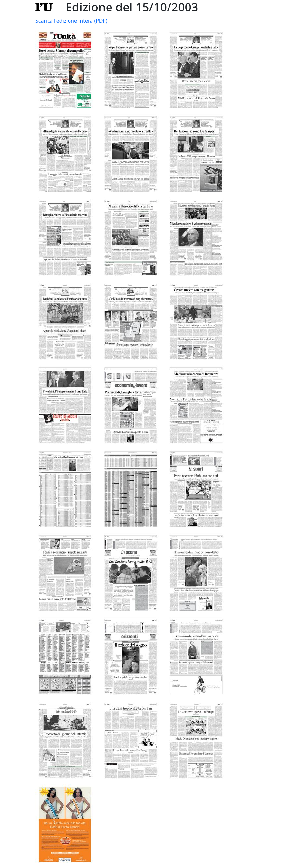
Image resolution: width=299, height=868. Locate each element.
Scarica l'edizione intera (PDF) (71, 21)
